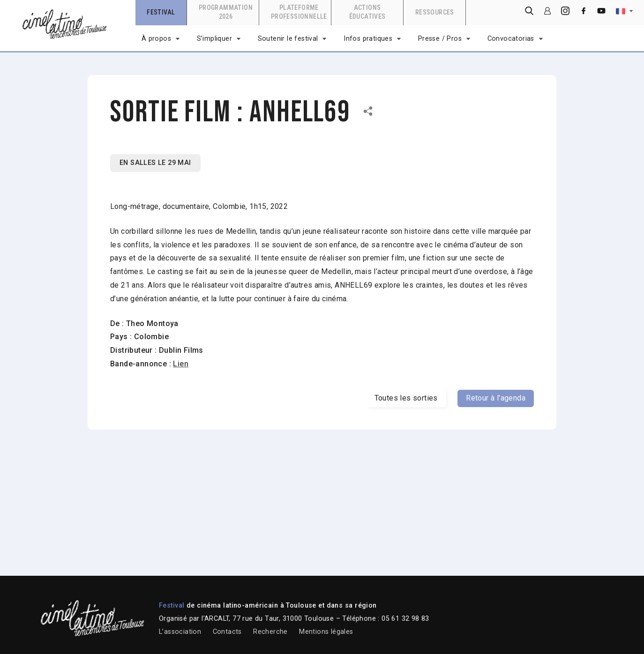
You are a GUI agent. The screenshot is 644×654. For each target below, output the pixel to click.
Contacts (227, 632)
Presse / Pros (440, 39)
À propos (156, 39)
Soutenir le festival (288, 39)
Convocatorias (511, 39)
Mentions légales (326, 632)
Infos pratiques (368, 39)
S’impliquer (214, 39)
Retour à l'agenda (496, 398)
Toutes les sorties (406, 398)
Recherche (270, 632)
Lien (181, 364)
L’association (180, 632)
